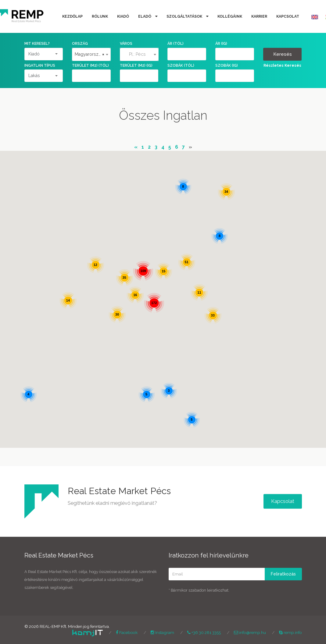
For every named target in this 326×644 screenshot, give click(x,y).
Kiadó (123, 16)
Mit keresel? (37, 44)
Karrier (259, 16)
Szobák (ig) (227, 65)
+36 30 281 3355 (204, 632)
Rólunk (100, 16)
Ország (80, 44)
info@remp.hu (250, 632)
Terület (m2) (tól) (90, 65)
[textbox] (139, 54)
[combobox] (91, 54)
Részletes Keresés (282, 65)
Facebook (127, 632)
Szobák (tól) (181, 65)
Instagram (162, 632)
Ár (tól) (176, 44)
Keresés (283, 54)
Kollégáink (230, 16)
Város (126, 44)
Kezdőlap (72, 16)
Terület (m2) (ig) (136, 65)
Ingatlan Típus (40, 65)
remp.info (290, 632)
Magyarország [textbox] (90, 54)
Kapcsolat (288, 16)
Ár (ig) (221, 44)
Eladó (145, 16)
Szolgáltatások (185, 16)
